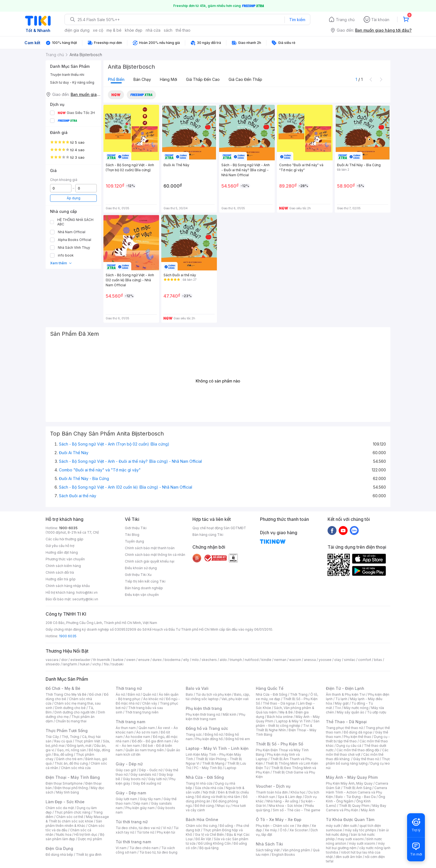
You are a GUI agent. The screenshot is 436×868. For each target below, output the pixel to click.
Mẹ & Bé (286, 712)
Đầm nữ (134, 694)
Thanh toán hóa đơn (272, 792)
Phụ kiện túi (166, 832)
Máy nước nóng (356, 708)
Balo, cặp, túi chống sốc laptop (218, 697)
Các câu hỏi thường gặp (65, 539)
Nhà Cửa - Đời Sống (205, 777)
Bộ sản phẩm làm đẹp (75, 837)
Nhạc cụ (223, 806)
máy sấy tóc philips (361, 830)
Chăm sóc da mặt (60, 808)
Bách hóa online (280, 717)
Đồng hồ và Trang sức (207, 728)
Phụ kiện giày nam (140, 808)
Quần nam (147, 728)
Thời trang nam (130, 722)
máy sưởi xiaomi (362, 843)
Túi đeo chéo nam (144, 848)
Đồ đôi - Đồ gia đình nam (152, 741)
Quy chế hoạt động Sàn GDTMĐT (219, 528)
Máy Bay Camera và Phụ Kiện (356, 808)
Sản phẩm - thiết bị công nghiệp (288, 723)
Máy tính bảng (68, 792)
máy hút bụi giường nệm (355, 846)
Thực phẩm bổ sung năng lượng (358, 761)
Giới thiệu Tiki (136, 528)
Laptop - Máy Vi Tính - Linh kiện (217, 748)
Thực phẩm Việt (87, 741)
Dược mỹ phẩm (90, 839)
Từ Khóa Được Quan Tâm (350, 819)
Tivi (338, 708)
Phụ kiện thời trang (204, 708)
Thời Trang (299, 694)
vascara (52, 660)
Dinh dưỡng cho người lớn (75, 712)
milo (195, 660)
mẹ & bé (114, 30)
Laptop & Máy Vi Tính (293, 721)
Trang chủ (345, 20)
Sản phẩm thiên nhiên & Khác (74, 823)
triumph (236, 660)
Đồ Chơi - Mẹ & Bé (63, 688)
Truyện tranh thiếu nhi (67, 75)
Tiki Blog (132, 535)
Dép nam (141, 803)
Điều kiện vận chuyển (142, 595)
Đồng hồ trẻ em (238, 739)
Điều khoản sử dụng (141, 568)
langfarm (70, 664)
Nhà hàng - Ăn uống (282, 801)
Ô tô (283, 830)
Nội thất (209, 792)
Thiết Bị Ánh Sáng (357, 788)
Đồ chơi (95, 694)
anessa (310, 660)
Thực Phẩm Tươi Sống (67, 731)
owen (131, 660)
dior (64, 660)
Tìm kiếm (297, 20)
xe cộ (98, 30)
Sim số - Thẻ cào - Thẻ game (297, 810)
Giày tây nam (150, 799)
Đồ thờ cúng (204, 806)
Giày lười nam (126, 799)
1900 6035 (68, 636)
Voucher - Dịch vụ (273, 786)
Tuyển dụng (134, 541)
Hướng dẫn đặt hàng (62, 552)
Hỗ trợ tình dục (86, 835)
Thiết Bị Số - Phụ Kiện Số (279, 744)
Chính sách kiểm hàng (63, 566)
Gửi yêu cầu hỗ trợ (60, 546)
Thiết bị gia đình (89, 855)
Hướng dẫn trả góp (61, 579)
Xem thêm (61, 263)
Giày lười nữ (157, 779)
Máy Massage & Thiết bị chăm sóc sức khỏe (77, 819)
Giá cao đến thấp (245, 79)
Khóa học (298, 792)
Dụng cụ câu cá (349, 746)
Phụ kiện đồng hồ (209, 739)
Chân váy (150, 703)
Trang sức (194, 734)
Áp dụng (74, 198)
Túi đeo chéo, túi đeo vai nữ (138, 828)
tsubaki (117, 664)
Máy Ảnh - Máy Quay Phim (352, 777)
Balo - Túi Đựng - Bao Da (356, 797)
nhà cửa (153, 30)
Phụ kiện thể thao (357, 737)
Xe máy (271, 830)
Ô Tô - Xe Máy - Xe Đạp (279, 819)
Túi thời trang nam (133, 842)
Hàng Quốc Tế (270, 688)
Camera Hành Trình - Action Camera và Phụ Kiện (356, 792)
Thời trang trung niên (142, 712)
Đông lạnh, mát (79, 746)
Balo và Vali (197, 688)
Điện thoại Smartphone (64, 783)
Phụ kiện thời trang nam (215, 717)
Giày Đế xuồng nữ (147, 783)
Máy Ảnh (368, 810)
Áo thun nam (126, 728)
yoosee (325, 660)
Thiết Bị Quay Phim (354, 806)
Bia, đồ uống (63, 754)
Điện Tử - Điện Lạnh (345, 688)
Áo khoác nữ (153, 699)
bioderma (173, 660)
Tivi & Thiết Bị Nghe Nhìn (284, 728)
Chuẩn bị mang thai (71, 721)
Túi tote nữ (145, 832)
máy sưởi (333, 826)
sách (168, 30)
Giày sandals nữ (143, 774)
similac (350, 660)
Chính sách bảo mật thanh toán (150, 548)
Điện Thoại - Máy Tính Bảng (73, 777)
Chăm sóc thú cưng (201, 826)
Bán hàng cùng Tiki (208, 535)
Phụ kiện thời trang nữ (203, 714)
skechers (209, 660)
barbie (118, 660)
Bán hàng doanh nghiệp (144, 588)
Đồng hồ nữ (214, 734)
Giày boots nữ (134, 779)
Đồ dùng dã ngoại (358, 732)
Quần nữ (149, 694)
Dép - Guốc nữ (151, 770)
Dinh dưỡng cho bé (70, 708)
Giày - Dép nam (131, 793)
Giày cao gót (126, 770)
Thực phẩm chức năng (72, 812)
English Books (283, 855)
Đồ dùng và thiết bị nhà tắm (218, 797)
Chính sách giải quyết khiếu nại (150, 561)
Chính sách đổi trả (60, 572)
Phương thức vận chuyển (65, 559)
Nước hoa (64, 835)
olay (338, 660)
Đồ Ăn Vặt (203, 839)
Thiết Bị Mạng (213, 763)
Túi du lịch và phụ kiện (214, 694)
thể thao (183, 30)
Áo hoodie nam (138, 737)
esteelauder (80, 660)
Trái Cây (52, 737)
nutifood (252, 660)
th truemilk (102, 660)
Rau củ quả (63, 741)
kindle (266, 660)
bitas (378, 660)
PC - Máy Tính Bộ (208, 768)
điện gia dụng (77, 30)
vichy (97, 664)
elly (186, 660)
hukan (85, 664)
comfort (365, 660)
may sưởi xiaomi (351, 839)
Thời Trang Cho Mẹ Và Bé (66, 694)
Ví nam (121, 848)
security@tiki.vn (85, 599)
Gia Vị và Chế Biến (209, 835)
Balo (189, 694)
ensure (144, 660)
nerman (280, 660)
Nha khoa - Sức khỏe (285, 806)
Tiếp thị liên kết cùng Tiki (145, 581)
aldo (223, 660)
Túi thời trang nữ (132, 822)
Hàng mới (169, 79)
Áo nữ (120, 694)
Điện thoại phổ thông (71, 788)
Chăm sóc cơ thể (70, 817)
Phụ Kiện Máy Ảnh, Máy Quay (349, 783)
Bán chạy (142, 79)
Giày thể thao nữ (366, 759)
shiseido (53, 664)
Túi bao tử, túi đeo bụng (158, 852)
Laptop (231, 768)
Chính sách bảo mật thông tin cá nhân (155, 555)
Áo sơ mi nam (147, 732)
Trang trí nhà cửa (199, 783)
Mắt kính (230, 714)
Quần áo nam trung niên (145, 750)
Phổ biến (116, 79)
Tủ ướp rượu (377, 712)
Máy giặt (342, 703)
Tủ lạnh (341, 699)
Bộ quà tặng (209, 848)
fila (106, 664)
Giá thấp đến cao (203, 79)
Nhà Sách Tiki (269, 844)
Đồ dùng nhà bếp (59, 855)
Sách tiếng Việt (268, 850)
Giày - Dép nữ (129, 764)
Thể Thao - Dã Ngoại (346, 722)
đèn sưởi (350, 826)
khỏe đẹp (134, 30)
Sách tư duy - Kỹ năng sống (72, 82)
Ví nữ (167, 828)
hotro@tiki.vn (87, 592)
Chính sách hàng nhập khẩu (68, 586)
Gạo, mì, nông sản (71, 750)
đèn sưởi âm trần (349, 857)
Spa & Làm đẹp (290, 797)
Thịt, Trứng (70, 737)
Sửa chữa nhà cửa (209, 788)
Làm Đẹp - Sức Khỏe (65, 802)
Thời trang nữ (129, 688)
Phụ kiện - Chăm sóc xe (275, 826)
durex (157, 660)
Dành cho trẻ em (69, 759)
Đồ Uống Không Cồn (215, 843)
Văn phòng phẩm (296, 850)
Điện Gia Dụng (59, 848)
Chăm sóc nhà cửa (76, 768)
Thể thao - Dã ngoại (279, 703)
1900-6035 (68, 528)
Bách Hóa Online (202, 819)
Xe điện (303, 826)
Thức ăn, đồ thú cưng (71, 763)
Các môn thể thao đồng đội (358, 750)
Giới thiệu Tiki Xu (138, 575)
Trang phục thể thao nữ (344, 728)
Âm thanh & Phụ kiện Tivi (346, 694)
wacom (295, 660)
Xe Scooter (299, 830)
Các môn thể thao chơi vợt (357, 752)
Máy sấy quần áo (350, 712)
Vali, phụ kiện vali (235, 699)
